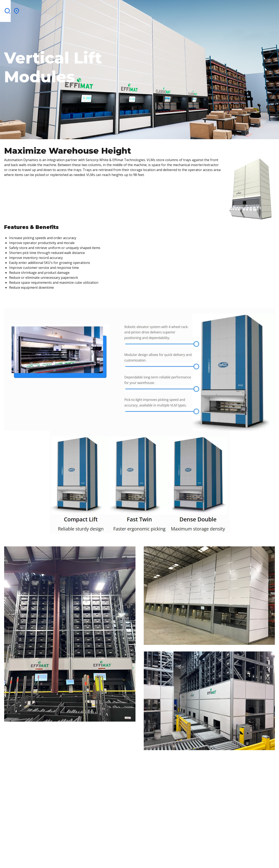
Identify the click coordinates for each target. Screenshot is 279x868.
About (34, 9)
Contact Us (235, 7)
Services (75, 9)
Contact (193, 9)
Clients (93, 9)
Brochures (158, 9)
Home (19, 9)
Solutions (54, 9)
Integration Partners (124, 9)
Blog (177, 9)
